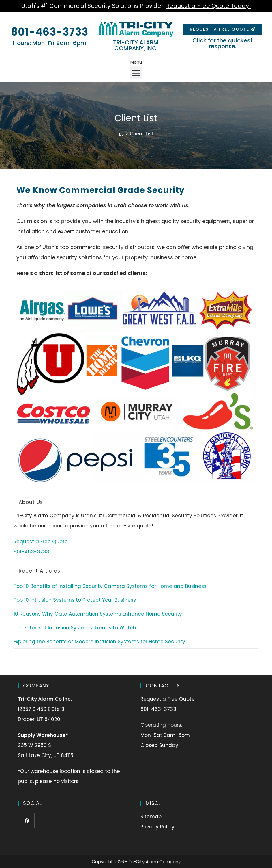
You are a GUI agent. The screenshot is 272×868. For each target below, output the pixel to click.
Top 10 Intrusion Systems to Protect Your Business (75, 600)
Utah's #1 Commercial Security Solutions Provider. (136, 6)
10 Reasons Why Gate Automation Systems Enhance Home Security (98, 614)
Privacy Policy (157, 827)
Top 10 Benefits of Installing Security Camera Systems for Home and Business (110, 586)
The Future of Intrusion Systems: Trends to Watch (75, 628)
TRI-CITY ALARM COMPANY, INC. (136, 45)
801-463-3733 (50, 32)
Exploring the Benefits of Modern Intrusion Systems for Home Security (99, 642)
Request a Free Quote (41, 542)
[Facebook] (27, 820)
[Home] (121, 134)
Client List (142, 134)
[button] (136, 73)
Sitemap (151, 817)
